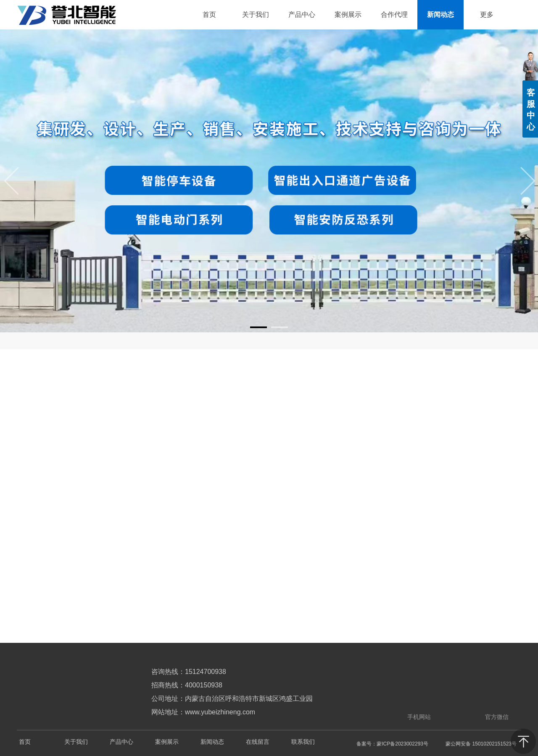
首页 (25, 742)
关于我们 (76, 742)
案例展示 (167, 742)
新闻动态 (212, 742)
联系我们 (303, 742)
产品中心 (121, 742)
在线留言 (258, 742)
